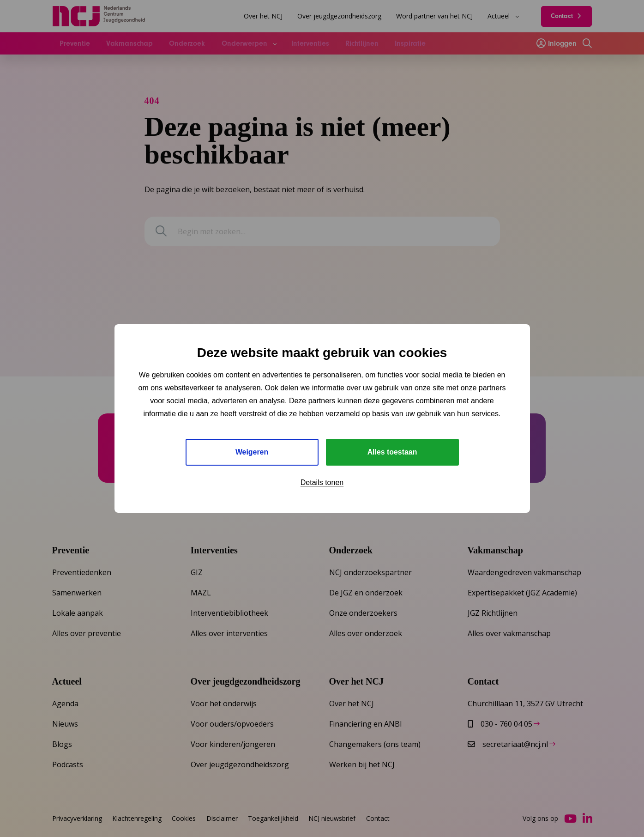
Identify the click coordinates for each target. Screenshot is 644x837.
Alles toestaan (392, 452)
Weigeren (252, 452)
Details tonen (322, 482)
